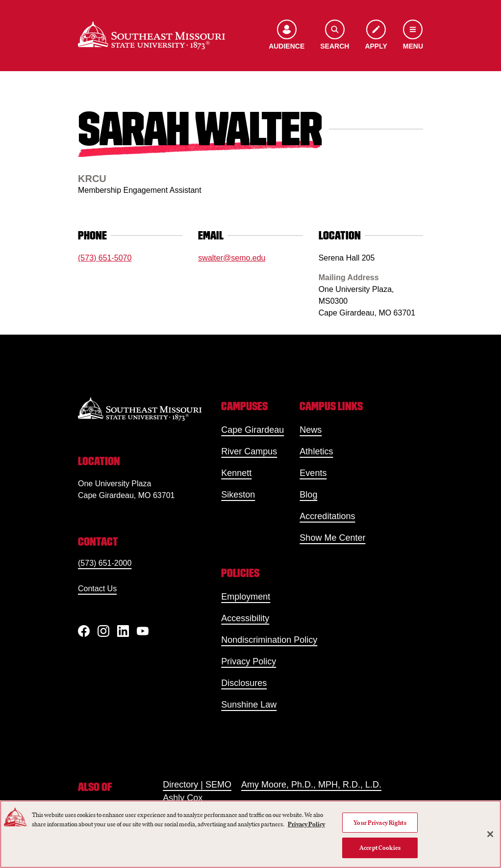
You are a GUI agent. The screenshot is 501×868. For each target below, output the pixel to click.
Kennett (236, 473)
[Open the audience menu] (287, 36)
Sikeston (238, 495)
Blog (308, 495)
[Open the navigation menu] (413, 36)
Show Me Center (332, 538)
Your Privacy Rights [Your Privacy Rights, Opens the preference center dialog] (380, 823)
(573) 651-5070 (105, 258)
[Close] (490, 834)
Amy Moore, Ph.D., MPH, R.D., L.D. (311, 785)
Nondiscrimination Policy (269, 640)
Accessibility (245, 618)
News (311, 430)
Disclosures (244, 683)
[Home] (151, 36)
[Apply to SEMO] (376, 36)
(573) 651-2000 (105, 563)
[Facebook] (84, 631)
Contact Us (97, 589)
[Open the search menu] (335, 36)
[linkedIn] (123, 631)
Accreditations (327, 516)
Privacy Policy (249, 661)
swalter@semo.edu (232, 258)
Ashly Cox (183, 798)
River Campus (249, 451)
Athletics (316, 451)
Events (313, 473)
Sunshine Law (249, 705)
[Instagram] (103, 631)
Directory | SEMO (197, 785)
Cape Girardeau (252, 430)
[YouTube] (143, 631)
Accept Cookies (380, 848)
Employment (246, 597)
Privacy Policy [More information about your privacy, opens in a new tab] (306, 824)
